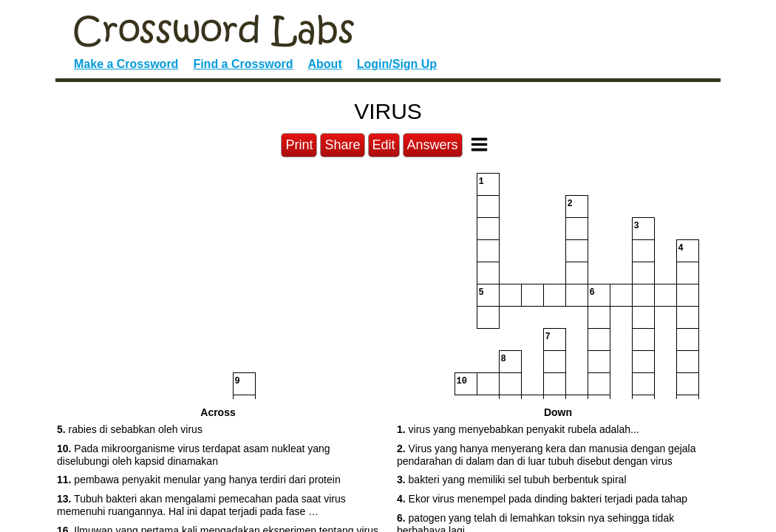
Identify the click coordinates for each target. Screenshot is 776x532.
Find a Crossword (243, 64)
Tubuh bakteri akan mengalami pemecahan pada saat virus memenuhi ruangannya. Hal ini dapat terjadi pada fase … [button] (201, 505)
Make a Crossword (126, 64)
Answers (433, 145)
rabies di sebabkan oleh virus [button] (130, 429)
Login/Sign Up (397, 64)
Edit (384, 145)
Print (299, 145)
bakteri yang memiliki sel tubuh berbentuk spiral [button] (512, 480)
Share (342, 145)
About (325, 64)
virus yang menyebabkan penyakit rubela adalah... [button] (518, 429)
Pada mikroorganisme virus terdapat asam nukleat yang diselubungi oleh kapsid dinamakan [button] (194, 455)
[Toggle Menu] (479, 144)
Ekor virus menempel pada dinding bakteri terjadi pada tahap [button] (542, 499)
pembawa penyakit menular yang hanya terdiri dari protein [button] (199, 480)
